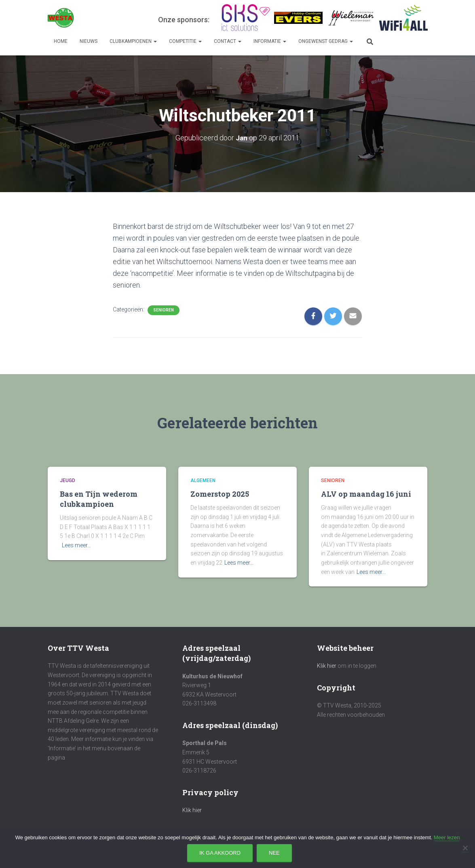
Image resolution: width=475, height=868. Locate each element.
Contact (228, 41)
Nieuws (89, 41)
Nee (274, 853)
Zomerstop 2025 (220, 494)
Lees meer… (76, 545)
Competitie (185, 41)
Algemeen (203, 481)
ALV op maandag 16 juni (366, 494)
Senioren (164, 310)
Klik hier (192, 810)
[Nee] (465, 848)
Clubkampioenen (133, 41)
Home (61, 41)
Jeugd (68, 481)
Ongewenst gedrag (326, 41)
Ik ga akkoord (220, 853)
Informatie (270, 41)
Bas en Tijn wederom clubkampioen (99, 499)
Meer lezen (447, 837)
